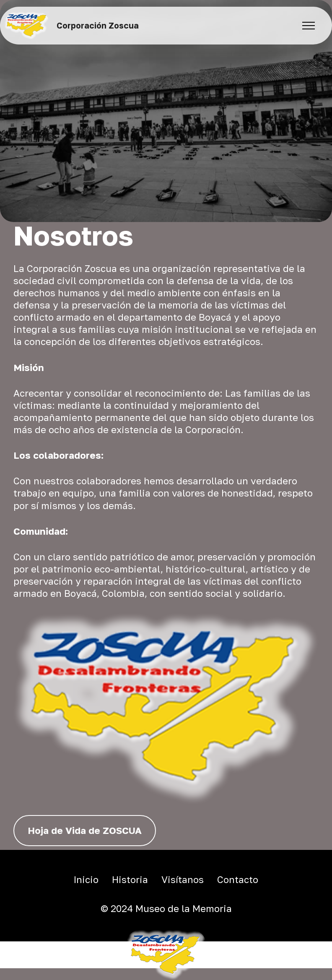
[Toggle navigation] (309, 26)
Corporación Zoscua (98, 25)
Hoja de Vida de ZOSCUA (85, 830)
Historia (130, 879)
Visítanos (183, 879)
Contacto (238, 879)
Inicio (86, 879)
